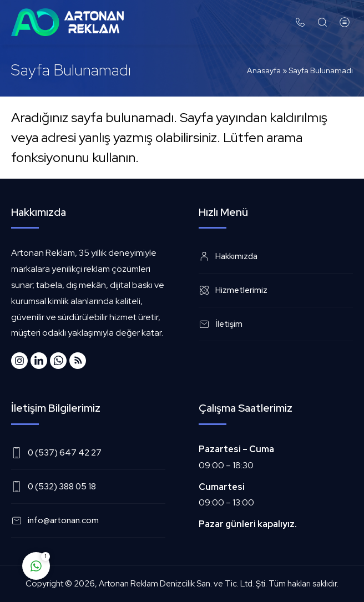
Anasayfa (264, 70)
